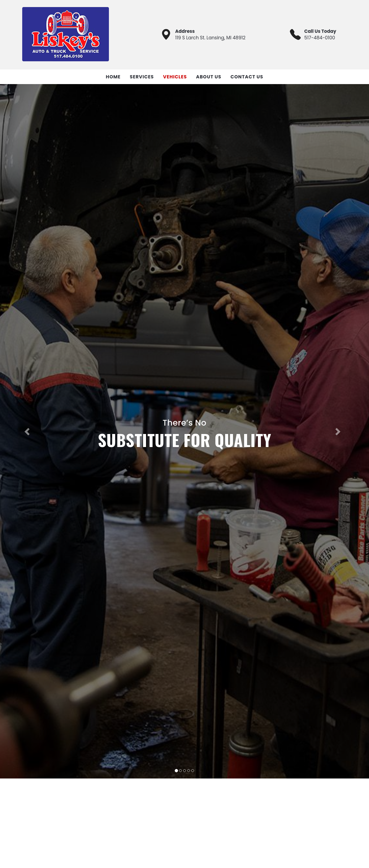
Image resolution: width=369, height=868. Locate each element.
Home (113, 77)
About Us (209, 77)
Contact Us (247, 77)
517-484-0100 (320, 38)
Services (142, 77)
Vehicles (175, 77)
